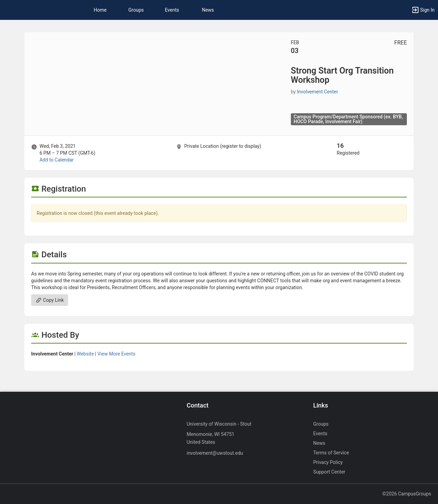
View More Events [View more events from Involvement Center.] (117, 354)
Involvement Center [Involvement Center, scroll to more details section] (318, 92)
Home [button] (100, 10)
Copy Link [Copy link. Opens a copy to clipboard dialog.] (50, 300)
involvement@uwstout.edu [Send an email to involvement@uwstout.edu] (215, 453)
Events (172, 10)
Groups (136, 10)
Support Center (329, 472)
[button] (423, 10)
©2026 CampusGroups (407, 494)
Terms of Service (331, 453)
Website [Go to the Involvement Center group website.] (85, 354)
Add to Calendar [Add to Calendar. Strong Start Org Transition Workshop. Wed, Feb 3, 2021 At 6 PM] (56, 160)
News (208, 10)
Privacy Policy (328, 462)
